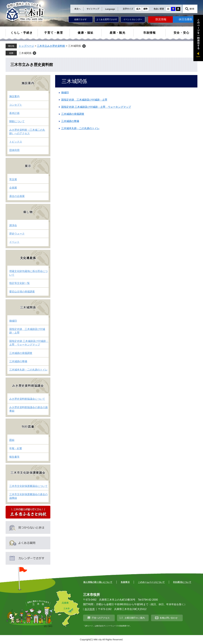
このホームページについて (151, 582)
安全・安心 (182, 33)
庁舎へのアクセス (101, 618)
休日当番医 (185, 19)
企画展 (13, 188)
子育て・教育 (54, 33)
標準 (145, 9)
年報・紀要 (16, 448)
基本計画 (14, 113)
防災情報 (161, 19)
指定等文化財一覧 (20, 283)
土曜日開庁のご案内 (135, 618)
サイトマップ (93, 9)
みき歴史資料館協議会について (27, 399)
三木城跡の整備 (70, 121)
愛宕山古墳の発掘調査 (22, 292)
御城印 (65, 93)
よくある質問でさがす (107, 19)
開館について (17, 121)
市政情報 (150, 33)
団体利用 (14, 150)
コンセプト (16, 105)
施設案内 (14, 96)
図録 (12, 440)
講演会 (13, 225)
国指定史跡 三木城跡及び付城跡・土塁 (84, 100)
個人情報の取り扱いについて (98, 582)
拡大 (138, 9)
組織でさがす (81, 19)
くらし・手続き (22, 33)
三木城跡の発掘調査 (73, 114)
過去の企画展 (17, 196)
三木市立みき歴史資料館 (51, 46)
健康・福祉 (86, 33)
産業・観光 (118, 33)
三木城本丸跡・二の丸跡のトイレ (80, 128)
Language (110, 9)
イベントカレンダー (133, 19)
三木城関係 (25, 53)
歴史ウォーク (17, 234)
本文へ (77, 9)
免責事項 (125, 582)
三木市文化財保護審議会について (28, 486)
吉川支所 (90, 609)
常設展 (13, 179)
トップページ (26, 46)
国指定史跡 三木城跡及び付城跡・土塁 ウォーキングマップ (96, 107)
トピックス (16, 142)
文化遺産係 (28, 258)
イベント (14, 242)
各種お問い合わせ (169, 618)
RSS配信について (182, 582)
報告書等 (14, 457)
